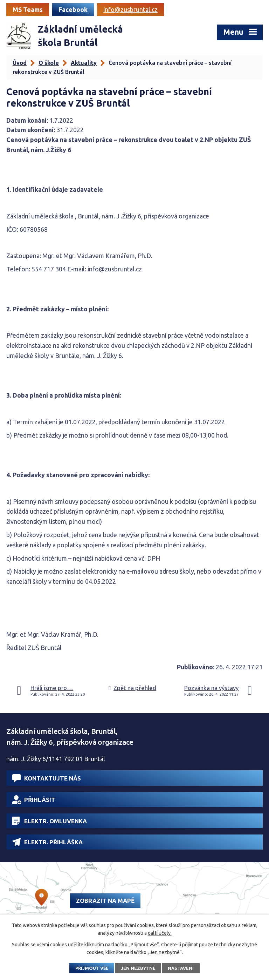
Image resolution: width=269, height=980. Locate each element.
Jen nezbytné (138, 968)
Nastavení (181, 968)
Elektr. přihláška (47, 842)
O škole (49, 63)
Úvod (20, 63)
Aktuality (84, 63)
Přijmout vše (92, 968)
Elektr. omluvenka (50, 821)
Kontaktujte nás (47, 778)
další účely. (160, 933)
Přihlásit (34, 800)
